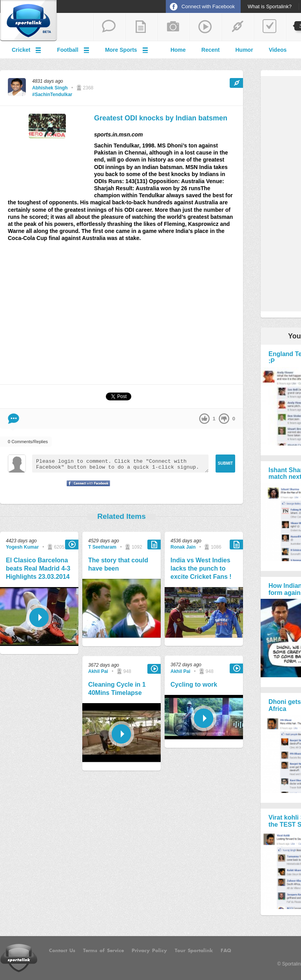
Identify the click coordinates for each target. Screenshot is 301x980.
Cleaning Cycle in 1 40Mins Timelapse (117, 689)
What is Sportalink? (270, 7)
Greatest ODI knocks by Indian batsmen (161, 118)
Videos (278, 50)
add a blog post (141, 27)
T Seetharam (102, 547)
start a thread (109, 27)
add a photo (173, 27)
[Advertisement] (121, 316)
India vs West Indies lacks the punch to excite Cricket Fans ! (201, 568)
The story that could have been (118, 564)
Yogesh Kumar (22, 547)
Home (178, 50)
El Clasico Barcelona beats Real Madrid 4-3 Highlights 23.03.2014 (38, 568)
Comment (14, 419)
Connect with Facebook (208, 6)
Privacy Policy (149, 951)
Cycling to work (194, 685)
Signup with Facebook (86, 488)
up (204, 419)
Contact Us (62, 951)
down (224, 419)
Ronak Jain (183, 547)
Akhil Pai (98, 671)
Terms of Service (103, 951)
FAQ (226, 951)
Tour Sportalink (194, 951)
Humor (244, 50)
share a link (238, 27)
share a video (205, 27)
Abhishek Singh (50, 88)
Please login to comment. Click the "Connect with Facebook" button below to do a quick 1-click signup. (120, 464)
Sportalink (29, 21)
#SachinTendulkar (52, 95)
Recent (211, 50)
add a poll (270, 27)
